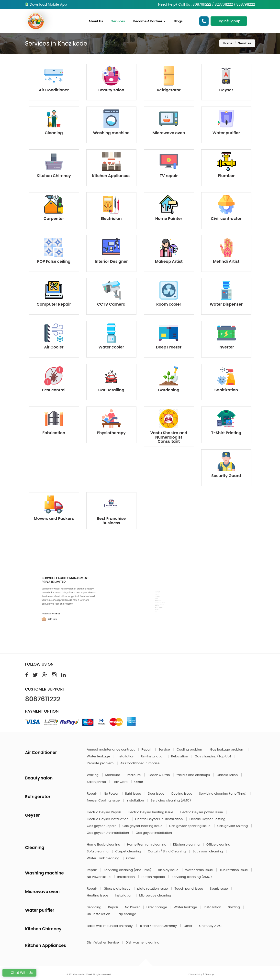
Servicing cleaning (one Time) (223, 794)
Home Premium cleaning (147, 844)
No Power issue (99, 877)
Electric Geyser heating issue (151, 812)
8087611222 (43, 699)
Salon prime (97, 782)
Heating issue (98, 895)
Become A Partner (149, 21)
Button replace (154, 877)
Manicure (113, 775)
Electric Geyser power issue (202, 812)
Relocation (180, 756)
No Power (112, 794)
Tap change (126, 914)
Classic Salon (228, 775)
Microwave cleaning (155, 895)
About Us (96, 21)
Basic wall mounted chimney (110, 926)
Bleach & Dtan (159, 775)
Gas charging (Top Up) (213, 756)
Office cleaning (219, 844)
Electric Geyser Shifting (208, 819)
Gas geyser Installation (154, 833)
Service (165, 749)
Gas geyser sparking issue (190, 826)
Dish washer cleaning (142, 942)
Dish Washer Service (103, 942)
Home (228, 43)
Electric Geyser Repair (104, 812)
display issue (169, 870)
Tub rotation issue (234, 870)
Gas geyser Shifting (233, 826)
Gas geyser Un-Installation (108, 833)
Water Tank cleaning (104, 858)
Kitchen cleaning (187, 844)
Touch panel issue (189, 889)
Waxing (93, 775)
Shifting (234, 907)
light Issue (134, 794)
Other (139, 782)
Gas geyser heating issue (143, 826)
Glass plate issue (118, 889)
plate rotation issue (153, 889)
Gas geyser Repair (102, 826)
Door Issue (156, 794)
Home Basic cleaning (104, 844)
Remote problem (101, 763)
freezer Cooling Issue (104, 800)
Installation (126, 756)
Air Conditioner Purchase (140, 763)
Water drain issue (199, 870)
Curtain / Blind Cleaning (167, 851)
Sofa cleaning (98, 851)
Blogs (178, 21)
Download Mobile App (46, 4)
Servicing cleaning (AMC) (171, 800)
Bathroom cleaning (208, 851)
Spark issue (219, 889)
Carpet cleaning (129, 851)
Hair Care (121, 782)
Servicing (95, 907)
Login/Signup (229, 21)
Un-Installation (153, 756)
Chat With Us (19, 973)
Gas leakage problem (228, 749)
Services (118, 21)
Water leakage (99, 756)
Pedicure (134, 775)
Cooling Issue (182, 794)
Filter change (157, 907)
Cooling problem (190, 749)
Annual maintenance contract (111, 749)
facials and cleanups (194, 775)
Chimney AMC (210, 926)
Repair (147, 749)
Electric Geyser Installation (108, 819)
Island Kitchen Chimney (158, 926)
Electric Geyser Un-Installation (159, 819)
